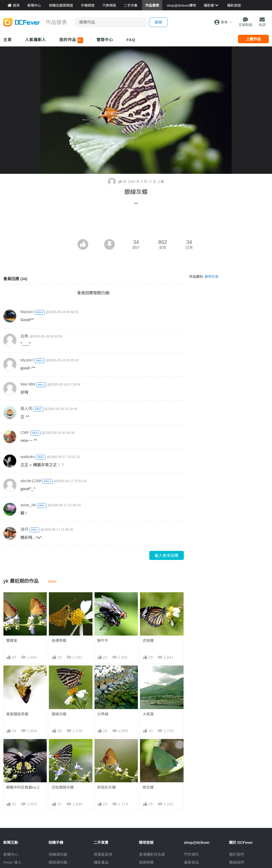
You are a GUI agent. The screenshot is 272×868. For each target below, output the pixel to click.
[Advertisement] (136, 224)
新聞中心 (11, 854)
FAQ (131, 40)
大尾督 (148, 714)
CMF (25, 432)
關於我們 (237, 854)
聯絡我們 (237, 862)
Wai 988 (28, 384)
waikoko (28, 457)
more (52, 581)
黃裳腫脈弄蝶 (17, 714)
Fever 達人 (12, 862)
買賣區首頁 (103, 854)
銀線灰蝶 (59, 714)
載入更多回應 (167, 556)
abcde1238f (31, 481)
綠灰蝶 (148, 787)
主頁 (7, 40)
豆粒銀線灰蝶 (63, 787)
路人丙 (26, 409)
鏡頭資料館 (58, 862)
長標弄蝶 (59, 641)
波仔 (24, 529)
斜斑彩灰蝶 (107, 787)
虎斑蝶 (148, 641)
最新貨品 (192, 862)
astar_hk (28, 505)
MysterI (27, 360)
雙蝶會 (12, 641)
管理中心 (105, 40)
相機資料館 (58, 854)
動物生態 (212, 277)
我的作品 (71, 40)
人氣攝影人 (36, 40)
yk (116, 181)
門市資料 (192, 854)
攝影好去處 (152, 854)
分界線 (103, 714)
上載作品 (253, 39)
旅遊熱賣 (146, 862)
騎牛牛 (103, 641)
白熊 (24, 336)
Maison (27, 312)
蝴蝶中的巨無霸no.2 (23, 787)
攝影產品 (101, 862)
